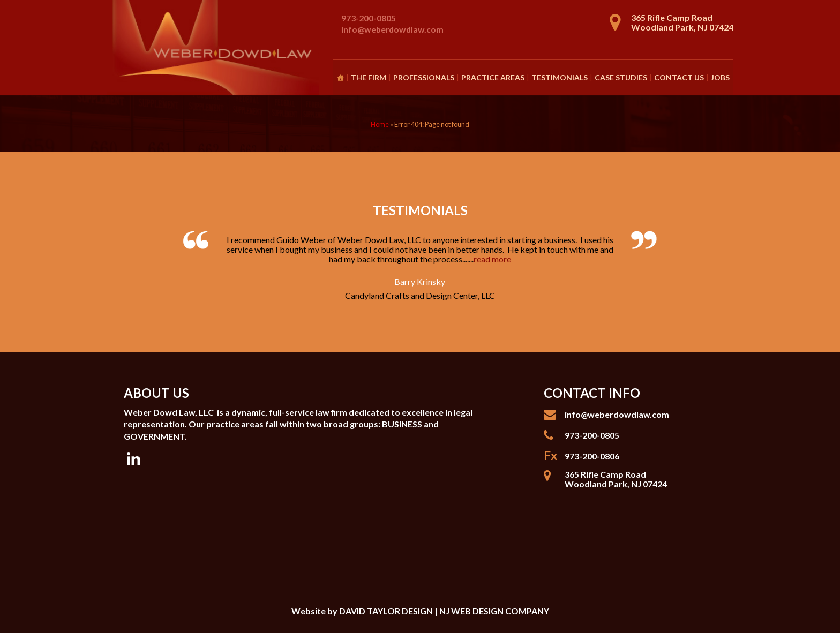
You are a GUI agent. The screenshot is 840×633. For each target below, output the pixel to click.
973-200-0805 (369, 18)
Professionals (424, 77)
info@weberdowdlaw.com (392, 29)
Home (380, 124)
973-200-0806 (592, 456)
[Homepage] (340, 78)
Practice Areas (493, 77)
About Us (156, 393)
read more (492, 259)
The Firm (369, 77)
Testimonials (560, 77)
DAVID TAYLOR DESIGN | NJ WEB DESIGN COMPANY (444, 611)
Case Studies (621, 77)
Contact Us (679, 77)
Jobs (720, 77)
